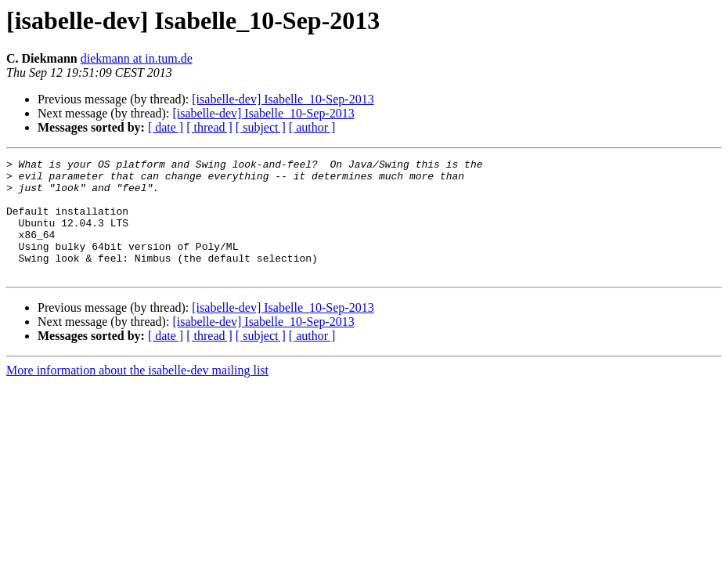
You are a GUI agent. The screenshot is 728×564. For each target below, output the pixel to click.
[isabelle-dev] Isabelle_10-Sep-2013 (283, 99)
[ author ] (312, 127)
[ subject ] (261, 127)
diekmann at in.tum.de (137, 58)
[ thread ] (209, 127)
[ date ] (166, 127)
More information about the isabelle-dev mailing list (137, 394)
